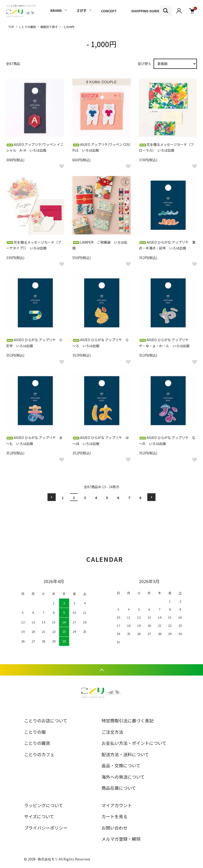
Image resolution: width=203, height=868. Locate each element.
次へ (151, 497)
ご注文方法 (112, 732)
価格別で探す (49, 27)
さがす (81, 10)
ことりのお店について (46, 720)
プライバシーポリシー (46, 828)
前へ (52, 497)
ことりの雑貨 (27, 27)
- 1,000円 (68, 27)
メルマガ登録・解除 (121, 839)
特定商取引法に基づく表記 (128, 720)
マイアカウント (117, 805)
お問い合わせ (115, 828)
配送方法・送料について (125, 754)
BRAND (56, 10)
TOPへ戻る (101, 670)
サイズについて (39, 816)
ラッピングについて (44, 805)
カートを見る (115, 816)
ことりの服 (35, 732)
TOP (11, 27)
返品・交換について (121, 765)
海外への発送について (123, 777)
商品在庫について (119, 788)
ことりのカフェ (39, 754)
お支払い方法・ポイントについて (134, 743)
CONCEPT (109, 11)
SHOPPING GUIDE (145, 11)
